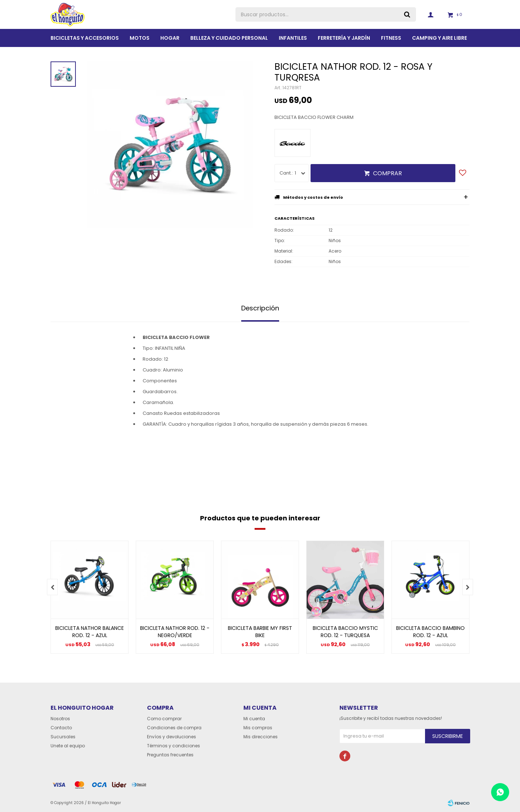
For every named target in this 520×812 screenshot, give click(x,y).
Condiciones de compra (174, 728)
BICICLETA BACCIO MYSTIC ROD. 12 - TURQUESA (345, 632)
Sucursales (63, 737)
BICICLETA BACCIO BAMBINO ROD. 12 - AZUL (430, 632)
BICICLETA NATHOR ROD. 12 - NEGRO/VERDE (175, 632)
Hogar (170, 38)
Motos (140, 38)
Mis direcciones (261, 737)
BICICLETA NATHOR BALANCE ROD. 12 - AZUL (90, 632)
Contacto (61, 728)
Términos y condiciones (174, 746)
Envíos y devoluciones (172, 737)
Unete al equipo (68, 746)
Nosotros (60, 719)
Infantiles (293, 38)
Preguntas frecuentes (170, 755)
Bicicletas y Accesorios (85, 38)
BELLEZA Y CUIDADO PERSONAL (229, 38)
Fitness (391, 38)
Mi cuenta (254, 719)
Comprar (387, 173)
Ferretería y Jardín (344, 38)
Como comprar (164, 719)
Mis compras (258, 728)
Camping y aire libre (439, 38)
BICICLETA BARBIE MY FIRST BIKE (260, 632)
